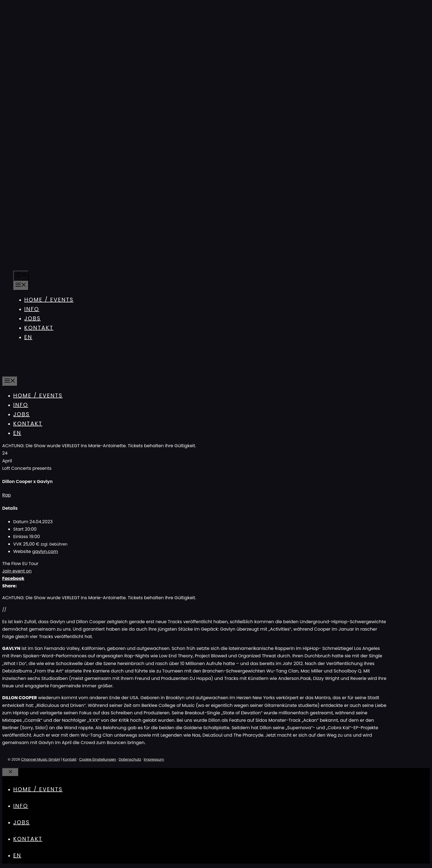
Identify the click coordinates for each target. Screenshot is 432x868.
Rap (6, 495)
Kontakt (39, 328)
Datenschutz (130, 759)
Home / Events (49, 300)
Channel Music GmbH (41, 759)
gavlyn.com (45, 551)
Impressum (154, 759)
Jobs (33, 318)
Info (32, 309)
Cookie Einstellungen (98, 759)
